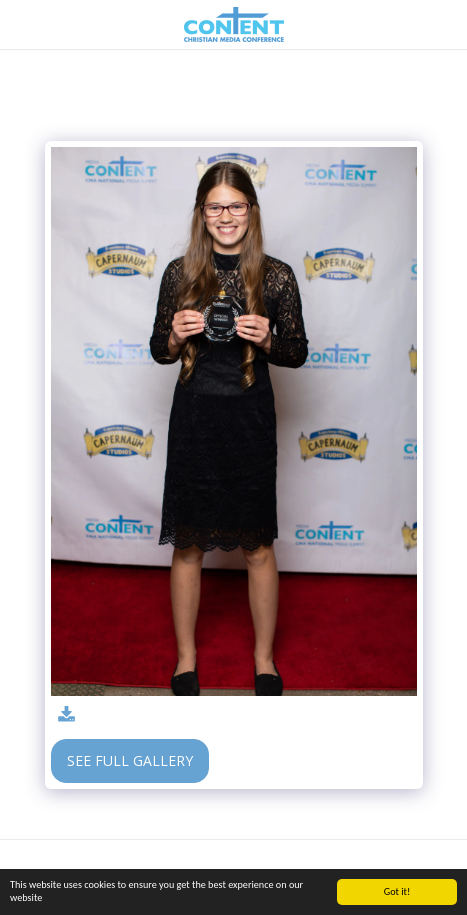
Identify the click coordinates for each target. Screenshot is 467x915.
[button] (22, 23)
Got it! (397, 891)
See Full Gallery (130, 760)
